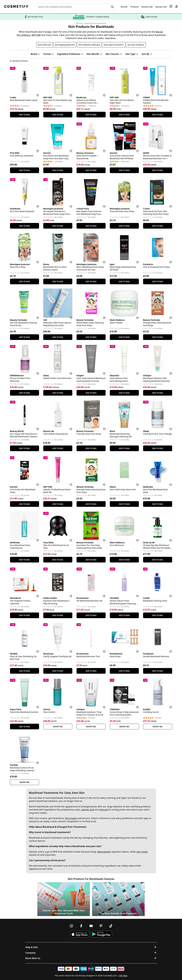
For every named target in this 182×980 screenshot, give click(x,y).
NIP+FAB (36, 35)
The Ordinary (23, 35)
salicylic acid (87, 810)
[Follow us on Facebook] (81, 926)
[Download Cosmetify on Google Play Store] (101, 934)
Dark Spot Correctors (114, 45)
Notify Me (58, 727)
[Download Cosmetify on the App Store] (80, 934)
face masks (71, 818)
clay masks (142, 852)
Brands (124, 7)
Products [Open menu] (135, 7)
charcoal (104, 810)
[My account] (177, 6)
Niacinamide (104, 852)
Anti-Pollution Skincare (89, 45)
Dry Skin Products (136, 45)
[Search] (112, 7)
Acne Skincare (44, 45)
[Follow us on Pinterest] (101, 926)
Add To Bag (24, 115)
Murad (159, 32)
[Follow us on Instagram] (71, 926)
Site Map (123, 976)
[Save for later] (36, 94)
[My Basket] (171, 6)
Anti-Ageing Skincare (65, 45)
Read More (110, 38)
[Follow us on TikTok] (111, 926)
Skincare (79, 23)
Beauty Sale (147, 7)
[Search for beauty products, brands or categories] (76, 7)
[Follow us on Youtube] (91, 926)
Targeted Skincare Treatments (95, 23)
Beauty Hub (161, 7)
